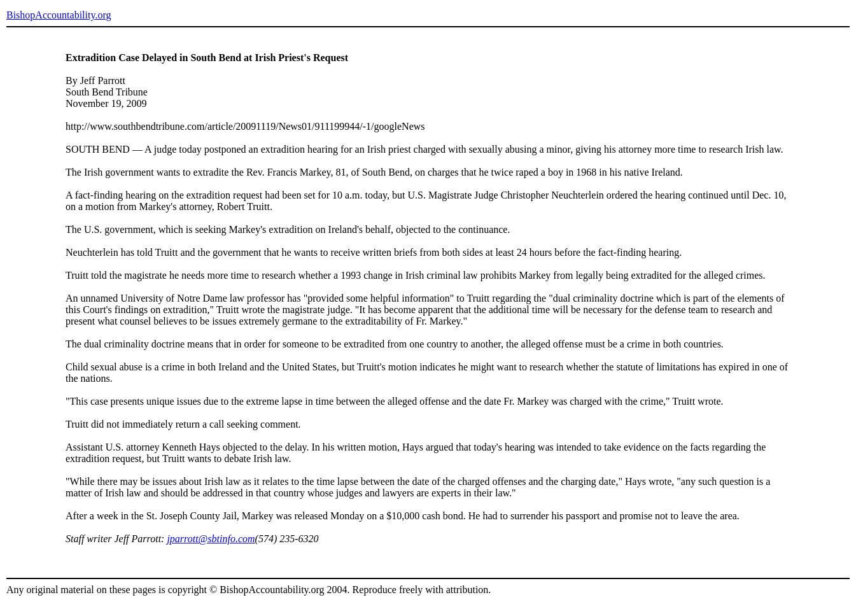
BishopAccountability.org (59, 15)
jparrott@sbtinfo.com (211, 539)
